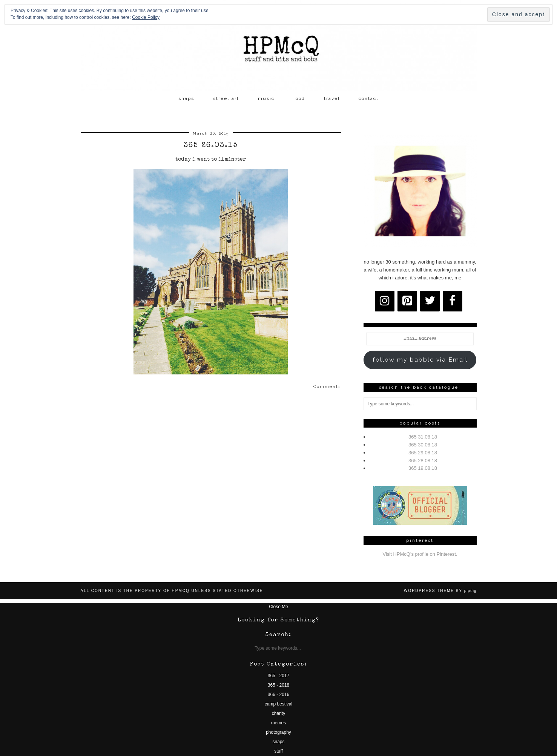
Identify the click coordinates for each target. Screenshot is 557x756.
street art (226, 98)
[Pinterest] (407, 301)
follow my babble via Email (420, 360)
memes (278, 723)
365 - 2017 (278, 676)
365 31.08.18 (423, 437)
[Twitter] (430, 301)
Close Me (278, 607)
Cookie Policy (146, 17)
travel (332, 98)
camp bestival (278, 704)
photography (278, 732)
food (299, 98)
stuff (278, 751)
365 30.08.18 (423, 445)
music (266, 98)
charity (278, 713)
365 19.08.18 (423, 468)
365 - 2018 (278, 685)
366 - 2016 (278, 695)
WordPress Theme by (440, 591)
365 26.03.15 (211, 146)
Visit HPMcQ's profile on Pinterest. (420, 554)
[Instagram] (385, 301)
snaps (186, 98)
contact (369, 98)
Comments (327, 387)
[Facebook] (453, 301)
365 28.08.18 (423, 461)
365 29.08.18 (423, 453)
